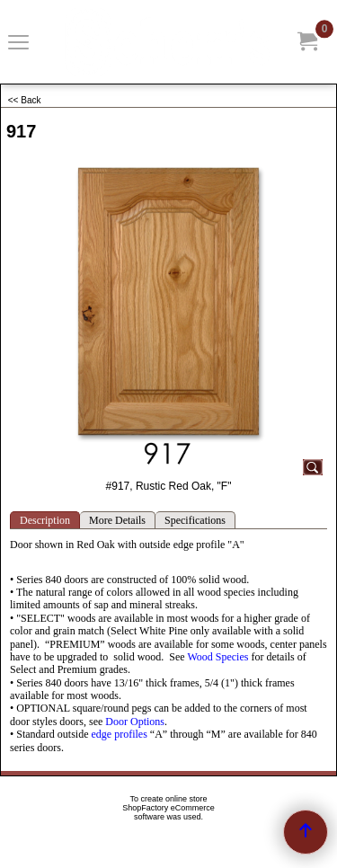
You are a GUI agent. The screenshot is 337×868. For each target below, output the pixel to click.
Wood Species (219, 657)
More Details (117, 520)
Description (45, 520)
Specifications (195, 520)
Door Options (135, 722)
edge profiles (120, 734)
